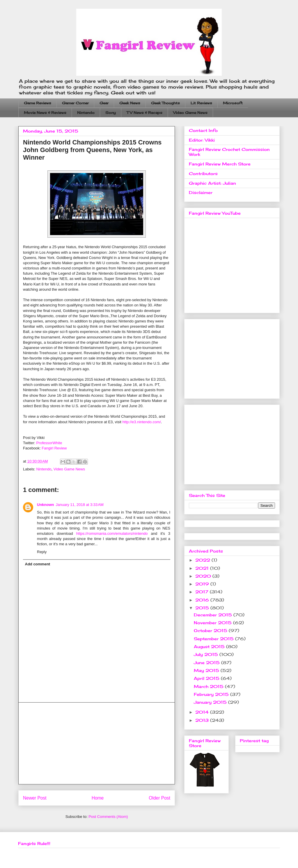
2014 (203, 712)
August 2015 (210, 646)
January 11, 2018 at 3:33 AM (80, 505)
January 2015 (211, 702)
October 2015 (211, 630)
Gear (104, 103)
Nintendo (86, 113)
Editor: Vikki (202, 140)
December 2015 (214, 615)
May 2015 (207, 670)
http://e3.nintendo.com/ (142, 422)
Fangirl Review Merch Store (220, 164)
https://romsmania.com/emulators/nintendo (112, 533)
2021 (203, 568)
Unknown (46, 505)
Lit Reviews (201, 103)
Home (98, 798)
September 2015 (214, 639)
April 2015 (207, 678)
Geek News (130, 103)
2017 (203, 592)
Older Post (159, 798)
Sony (111, 113)
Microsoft (233, 103)
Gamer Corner (75, 103)
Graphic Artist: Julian (212, 183)
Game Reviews (38, 103)
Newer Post (35, 798)
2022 (203, 560)
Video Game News (190, 113)
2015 (203, 608)
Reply (42, 552)
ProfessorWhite (49, 443)
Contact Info (203, 130)
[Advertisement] (97, 743)
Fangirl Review (54, 448)
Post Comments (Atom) (108, 817)
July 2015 (207, 654)
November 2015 (213, 623)
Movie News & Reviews (45, 113)
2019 (203, 584)
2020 (204, 576)
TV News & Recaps (144, 113)
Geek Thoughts (165, 103)
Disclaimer (201, 192)
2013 (203, 720)
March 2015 (209, 686)
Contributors (203, 173)
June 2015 (207, 663)
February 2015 (212, 694)
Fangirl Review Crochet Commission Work (229, 152)
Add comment (38, 564)
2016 (203, 600)
